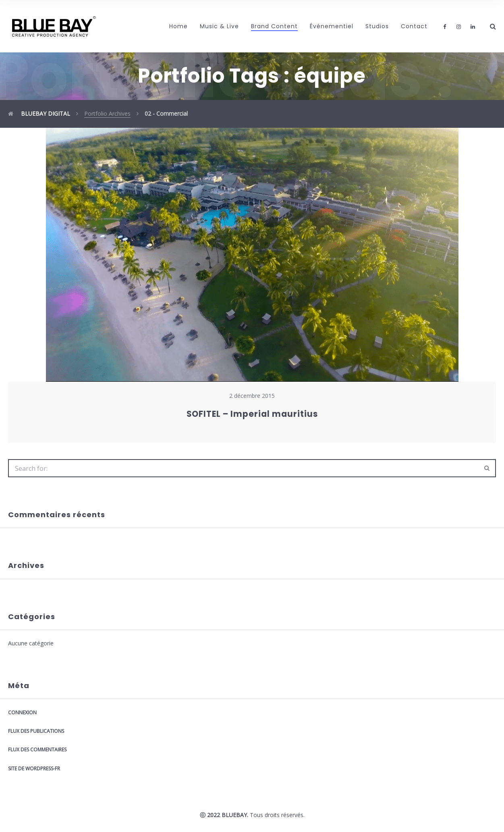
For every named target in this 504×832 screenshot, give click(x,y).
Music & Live (219, 26)
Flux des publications (36, 731)
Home (178, 26)
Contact (414, 26)
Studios (377, 26)
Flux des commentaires (37, 750)
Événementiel (332, 26)
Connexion (22, 712)
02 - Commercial (166, 113)
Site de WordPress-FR (34, 769)
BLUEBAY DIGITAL (39, 113)
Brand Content (274, 26)
